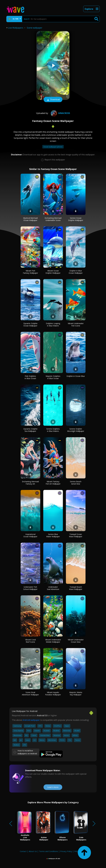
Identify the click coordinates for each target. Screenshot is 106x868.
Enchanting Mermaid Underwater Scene (53, 219)
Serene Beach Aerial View (76, 483)
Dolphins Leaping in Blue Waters (53, 325)
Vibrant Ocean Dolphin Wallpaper (53, 272)
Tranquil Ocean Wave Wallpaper (76, 535)
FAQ (76, 851)
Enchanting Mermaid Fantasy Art (30, 483)
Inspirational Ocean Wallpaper (30, 535)
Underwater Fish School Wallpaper (30, 588)
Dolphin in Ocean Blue (76, 376)
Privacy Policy (66, 851)
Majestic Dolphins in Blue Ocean (53, 377)
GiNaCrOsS (60, 113)
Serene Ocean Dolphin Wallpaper (76, 219)
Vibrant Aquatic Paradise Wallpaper (53, 693)
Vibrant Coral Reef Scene (30, 641)
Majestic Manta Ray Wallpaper (76, 693)
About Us (33, 851)
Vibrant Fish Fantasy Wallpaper (30, 272)
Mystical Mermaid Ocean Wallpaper (30, 219)
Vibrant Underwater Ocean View (76, 641)
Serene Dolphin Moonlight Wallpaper (76, 430)
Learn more (53, 787)
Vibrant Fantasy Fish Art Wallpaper (53, 483)
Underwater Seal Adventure (53, 588)
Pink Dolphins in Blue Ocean (30, 377)
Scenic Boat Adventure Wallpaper (30, 693)
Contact (23, 851)
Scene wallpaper (35, 28)
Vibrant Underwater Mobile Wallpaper (53, 641)
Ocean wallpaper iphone (53, 147)
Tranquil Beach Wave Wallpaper (76, 588)
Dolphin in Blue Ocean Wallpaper (76, 272)
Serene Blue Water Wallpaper (53, 535)
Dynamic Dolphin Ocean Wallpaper (30, 325)
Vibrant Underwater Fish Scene (76, 325)
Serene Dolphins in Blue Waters (53, 430)
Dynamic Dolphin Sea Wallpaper (30, 430)
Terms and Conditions (49, 851)
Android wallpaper (31, 720)
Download (53, 100)
